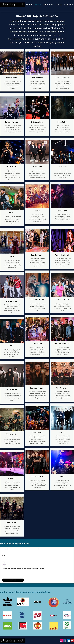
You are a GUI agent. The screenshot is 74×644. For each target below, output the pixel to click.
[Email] (37, 558)
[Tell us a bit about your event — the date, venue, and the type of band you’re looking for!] (37, 573)
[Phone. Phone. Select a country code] (4, 565)
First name (5, 549)
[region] (12, 70)
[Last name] (55, 552)
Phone (3, 562)
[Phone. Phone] (38, 565)
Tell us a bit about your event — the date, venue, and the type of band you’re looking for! (23, 569)
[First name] (19, 552)
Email (4, 556)
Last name (40, 549)
